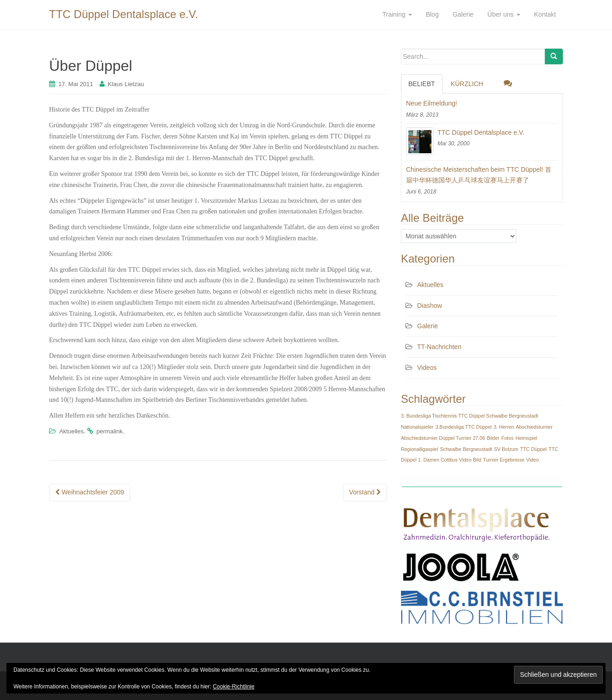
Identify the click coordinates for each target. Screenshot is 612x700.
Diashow (430, 306)
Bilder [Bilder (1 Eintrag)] (493, 438)
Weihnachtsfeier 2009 (90, 492)
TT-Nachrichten (439, 347)
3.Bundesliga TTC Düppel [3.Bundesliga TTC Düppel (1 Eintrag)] (463, 427)
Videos (427, 368)
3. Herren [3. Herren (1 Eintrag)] (504, 427)
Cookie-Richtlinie (234, 687)
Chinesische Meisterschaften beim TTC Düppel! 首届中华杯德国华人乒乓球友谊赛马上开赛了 (479, 175)
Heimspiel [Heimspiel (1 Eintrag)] (526, 438)
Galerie (428, 326)
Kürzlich (467, 84)
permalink (109, 431)
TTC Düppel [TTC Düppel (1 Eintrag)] (534, 449)
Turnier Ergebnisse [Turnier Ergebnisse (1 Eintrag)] (504, 460)
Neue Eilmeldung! (432, 103)
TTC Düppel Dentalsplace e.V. (124, 14)
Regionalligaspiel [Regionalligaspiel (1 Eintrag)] (420, 449)
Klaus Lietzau (126, 84)
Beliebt (422, 84)
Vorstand (365, 492)
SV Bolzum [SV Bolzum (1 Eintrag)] (506, 449)
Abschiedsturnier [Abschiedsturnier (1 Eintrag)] (534, 427)
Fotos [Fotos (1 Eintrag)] (508, 438)
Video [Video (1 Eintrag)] (533, 460)
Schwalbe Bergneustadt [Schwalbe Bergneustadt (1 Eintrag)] (466, 449)
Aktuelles (72, 431)
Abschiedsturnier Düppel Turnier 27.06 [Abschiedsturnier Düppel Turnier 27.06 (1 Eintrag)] (443, 438)
